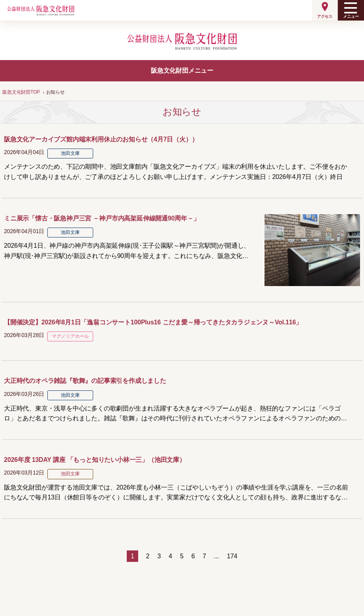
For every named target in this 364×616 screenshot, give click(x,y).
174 (232, 556)
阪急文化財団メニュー (182, 71)
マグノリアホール (70, 336)
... (217, 556)
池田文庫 (70, 153)
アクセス (325, 16)
